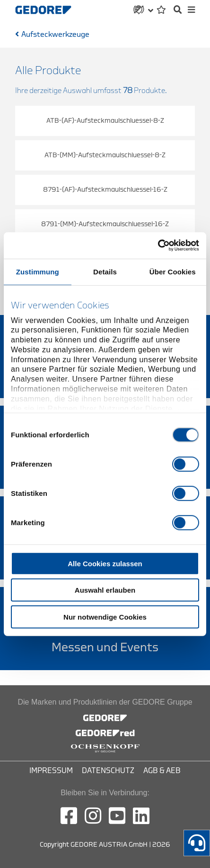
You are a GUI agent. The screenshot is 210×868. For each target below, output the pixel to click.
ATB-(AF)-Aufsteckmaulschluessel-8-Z (105, 121)
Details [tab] (105, 271)
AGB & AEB (162, 771)
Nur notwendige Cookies (105, 617)
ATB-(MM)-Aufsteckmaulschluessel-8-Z (105, 155)
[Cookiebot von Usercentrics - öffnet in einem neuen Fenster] (158, 246)
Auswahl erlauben (105, 590)
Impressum (51, 771)
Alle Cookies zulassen (105, 563)
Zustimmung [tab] (38, 271)
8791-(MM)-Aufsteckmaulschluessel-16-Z (105, 224)
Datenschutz (108, 771)
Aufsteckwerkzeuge (55, 34)
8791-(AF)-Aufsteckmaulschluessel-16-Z (105, 190)
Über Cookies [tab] (173, 271)
